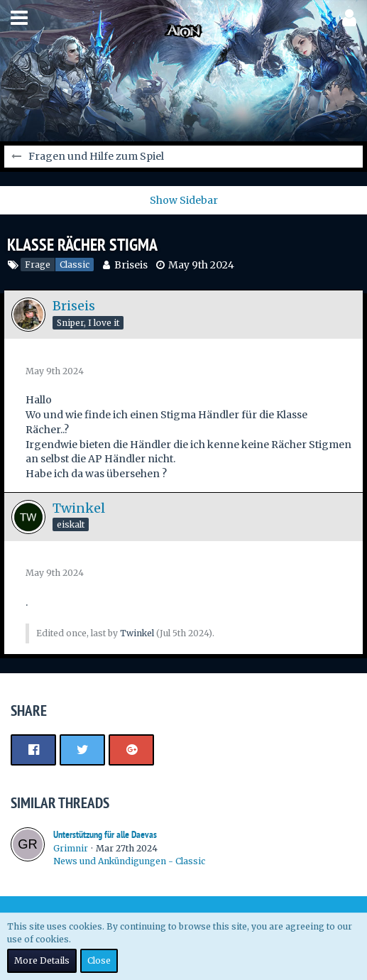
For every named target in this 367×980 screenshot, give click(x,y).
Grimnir (71, 848)
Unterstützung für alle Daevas (105, 834)
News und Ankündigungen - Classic (129, 861)
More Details (42, 960)
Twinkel (137, 633)
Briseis (131, 265)
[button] (19, 18)
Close (99, 960)
